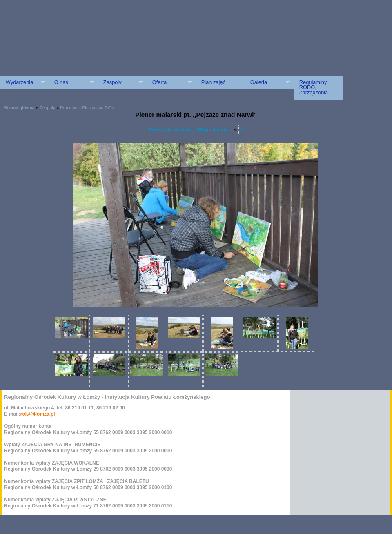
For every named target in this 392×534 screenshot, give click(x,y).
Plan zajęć (213, 82)
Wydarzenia (22, 82)
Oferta (169, 82)
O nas (71, 82)
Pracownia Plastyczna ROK (87, 108)
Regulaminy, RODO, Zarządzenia (314, 88)
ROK (69, 46)
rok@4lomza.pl (38, 414)
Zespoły (120, 82)
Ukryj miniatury (214, 129)
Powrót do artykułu (170, 129)
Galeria (267, 82)
